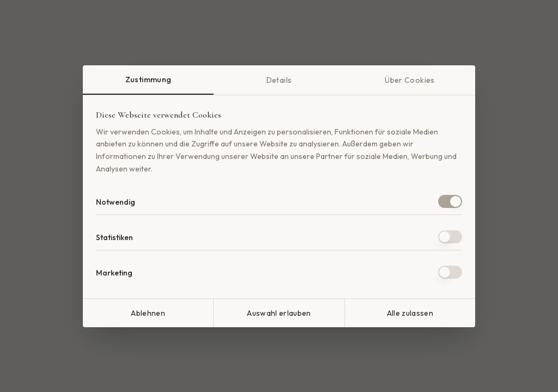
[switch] (450, 201)
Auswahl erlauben (279, 313)
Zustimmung (148, 79)
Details (279, 80)
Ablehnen (148, 313)
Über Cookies (410, 80)
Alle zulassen (410, 313)
